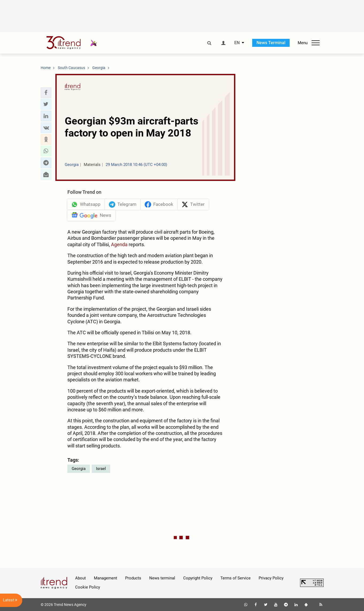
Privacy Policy (271, 578)
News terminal (162, 578)
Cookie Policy (88, 587)
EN (237, 43)
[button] (46, 93)
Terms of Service (235, 578)
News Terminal (271, 43)
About (81, 578)
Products (133, 578)
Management (106, 578)
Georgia (79, 469)
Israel (101, 469)
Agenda (119, 244)
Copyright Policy (198, 578)
